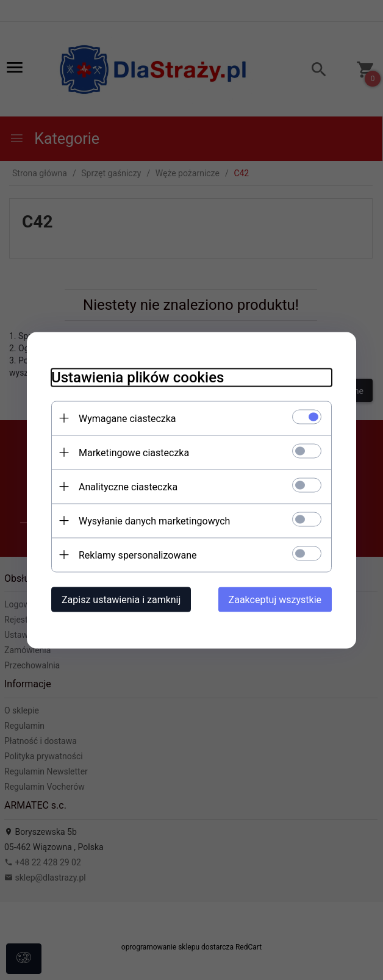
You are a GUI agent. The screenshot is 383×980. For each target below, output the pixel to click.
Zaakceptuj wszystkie (275, 599)
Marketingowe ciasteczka (134, 452)
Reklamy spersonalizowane (138, 555)
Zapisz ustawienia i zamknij (121, 599)
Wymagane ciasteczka (127, 418)
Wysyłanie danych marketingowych (154, 520)
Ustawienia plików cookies (138, 377)
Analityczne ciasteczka (128, 486)
